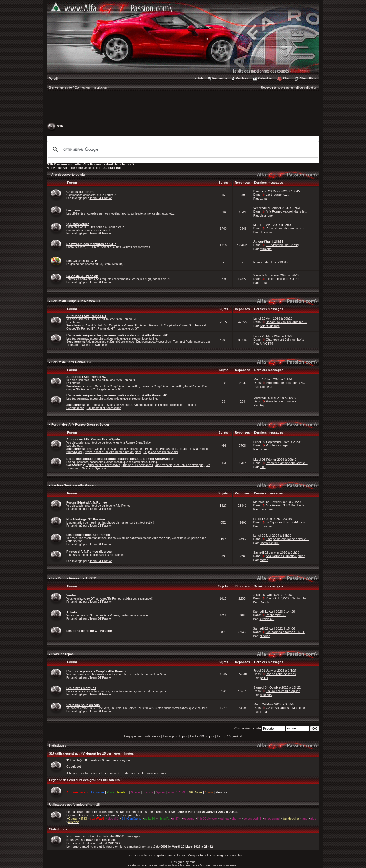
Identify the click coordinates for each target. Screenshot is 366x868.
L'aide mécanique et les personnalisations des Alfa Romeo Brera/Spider (120, 459)
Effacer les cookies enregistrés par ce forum (154, 855)
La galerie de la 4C (109, 389)
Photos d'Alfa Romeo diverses (89, 552)
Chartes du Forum (80, 192)
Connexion (82, 87)
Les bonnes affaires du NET (285, 632)
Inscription (100, 87)
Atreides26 (267, 619)
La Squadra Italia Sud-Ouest (286, 522)
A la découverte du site (69, 175)
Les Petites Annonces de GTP (74, 578)
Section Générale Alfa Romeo (73, 485)
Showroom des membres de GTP (91, 244)
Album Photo (308, 78)
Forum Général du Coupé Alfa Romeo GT (166, 325)
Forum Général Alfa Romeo (87, 502)
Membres (242, 78)
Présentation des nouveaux (285, 228)
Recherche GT (276, 615)
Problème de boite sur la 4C (285, 383)
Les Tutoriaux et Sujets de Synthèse (109, 405)
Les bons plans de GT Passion (89, 631)
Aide (200, 78)
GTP (60, 126)
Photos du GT (106, 329)
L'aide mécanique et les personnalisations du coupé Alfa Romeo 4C (117, 395)
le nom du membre (155, 773)
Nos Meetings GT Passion (86, 519)
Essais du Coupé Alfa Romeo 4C (162, 386)
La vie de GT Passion (82, 276)
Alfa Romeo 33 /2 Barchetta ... (287, 505)
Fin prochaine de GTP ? (282, 279)
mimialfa (266, 249)
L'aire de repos (63, 654)
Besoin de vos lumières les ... (286, 322)
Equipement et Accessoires (154, 342)
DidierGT (266, 387)
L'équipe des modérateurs (142, 736)
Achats (72, 612)
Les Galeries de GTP (82, 261)
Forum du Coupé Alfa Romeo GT (76, 301)
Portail (53, 79)
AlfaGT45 (266, 344)
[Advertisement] (183, 107)
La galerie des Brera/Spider (161, 452)
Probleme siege (277, 445)
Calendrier (265, 78)
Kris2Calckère (270, 326)
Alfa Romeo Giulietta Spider (285, 556)
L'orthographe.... (277, 195)
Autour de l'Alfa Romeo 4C (86, 377)
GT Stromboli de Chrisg (282, 245)
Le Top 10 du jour (202, 736)
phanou (265, 449)
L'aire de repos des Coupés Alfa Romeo (96, 671)
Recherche (220, 78)
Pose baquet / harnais (281, 401)
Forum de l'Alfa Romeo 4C (71, 362)
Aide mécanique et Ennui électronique (110, 342)
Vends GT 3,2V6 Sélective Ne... (288, 598)
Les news (73, 210)
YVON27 (114, 843)
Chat (286, 78)
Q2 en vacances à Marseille (285, 708)
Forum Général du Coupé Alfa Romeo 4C (112, 386)
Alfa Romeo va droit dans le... (286, 211)
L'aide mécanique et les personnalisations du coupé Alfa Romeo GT (117, 335)
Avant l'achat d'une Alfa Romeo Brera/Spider (113, 452)
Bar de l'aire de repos (281, 674)
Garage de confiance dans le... (287, 539)
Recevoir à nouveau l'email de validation (289, 87)
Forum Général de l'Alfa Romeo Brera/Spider (114, 449)
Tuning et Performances (188, 342)
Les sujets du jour (175, 736)
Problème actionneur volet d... (287, 463)
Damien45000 (270, 543)
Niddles (265, 636)
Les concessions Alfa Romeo (88, 535)
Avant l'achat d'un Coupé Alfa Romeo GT (112, 325)
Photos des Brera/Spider (161, 449)
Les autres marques (81, 688)
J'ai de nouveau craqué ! (283, 691)
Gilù (263, 467)
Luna (263, 199)
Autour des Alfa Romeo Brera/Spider (94, 439)
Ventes (71, 595)
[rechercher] (182, 149)
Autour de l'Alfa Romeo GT (86, 316)
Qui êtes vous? (78, 224)
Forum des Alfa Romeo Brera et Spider (80, 424)
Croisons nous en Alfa (83, 705)
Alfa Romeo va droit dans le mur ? (109, 164)
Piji (262, 405)
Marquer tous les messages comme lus (215, 855)
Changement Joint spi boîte (285, 340)
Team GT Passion (101, 198)
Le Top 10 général (229, 736)
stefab (264, 560)
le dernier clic (131, 773)
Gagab (264, 602)
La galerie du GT (128, 329)
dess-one (266, 215)
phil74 (264, 678)
